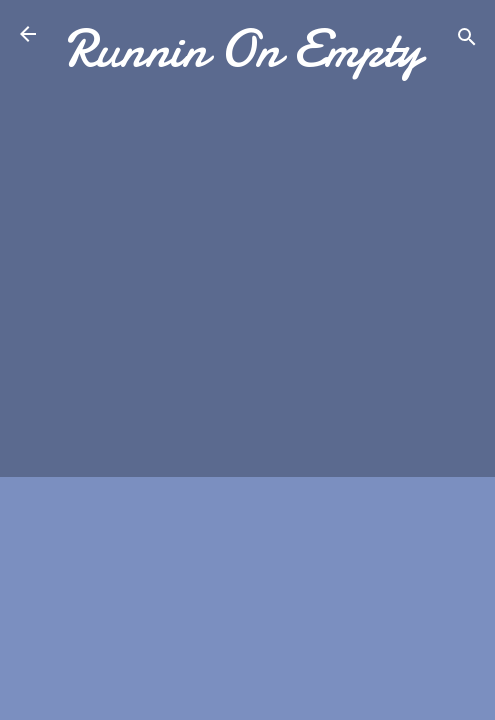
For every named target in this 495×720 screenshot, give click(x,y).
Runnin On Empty (243, 48)
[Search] (467, 40)
